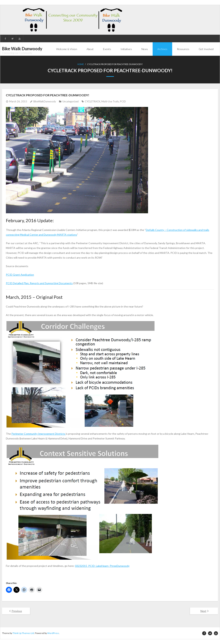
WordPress (53, 633)
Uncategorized (71, 101)
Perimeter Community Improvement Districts (39, 434)
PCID (123, 101)
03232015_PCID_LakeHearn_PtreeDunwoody (102, 566)
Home (81, 64)
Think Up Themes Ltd (23, 633)
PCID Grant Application (20, 275)
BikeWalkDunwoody (45, 101)
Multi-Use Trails (110, 101)
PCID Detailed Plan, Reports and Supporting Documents (39, 283)
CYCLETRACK (93, 101)
